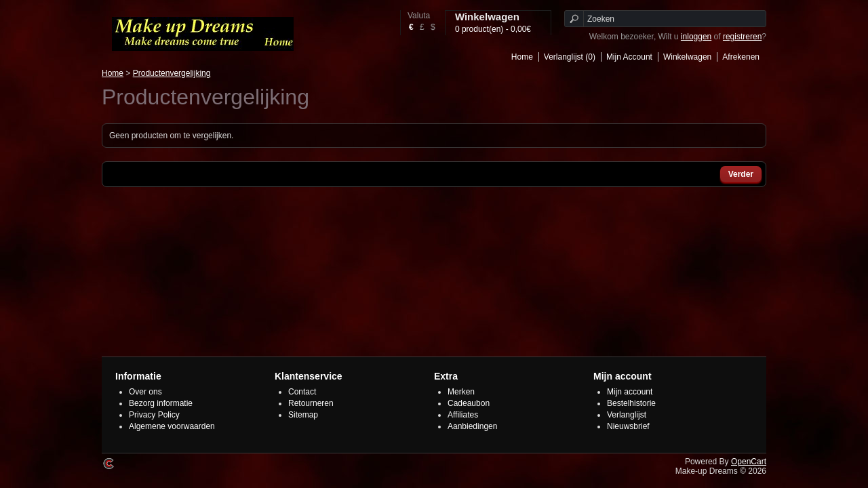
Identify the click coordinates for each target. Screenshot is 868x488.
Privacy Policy (154, 415)
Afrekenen (741, 57)
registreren (742, 37)
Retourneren (311, 403)
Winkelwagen (687, 57)
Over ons (145, 392)
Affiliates (463, 415)
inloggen (696, 37)
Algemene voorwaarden (172, 426)
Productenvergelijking (172, 73)
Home (522, 57)
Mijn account (630, 392)
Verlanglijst (627, 415)
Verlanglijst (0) (570, 57)
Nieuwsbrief (628, 426)
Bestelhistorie (631, 403)
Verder (741, 174)
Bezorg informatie (161, 403)
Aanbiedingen (472, 426)
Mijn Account (629, 57)
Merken (461, 392)
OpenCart (749, 462)
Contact (302, 392)
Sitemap (303, 415)
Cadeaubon (469, 403)
